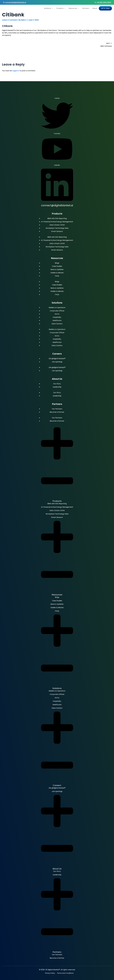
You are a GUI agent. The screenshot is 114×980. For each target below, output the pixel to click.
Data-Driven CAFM (57, 225)
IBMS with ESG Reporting (57, 218)
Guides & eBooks (57, 273)
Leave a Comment (10, 20)
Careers (57, 785)
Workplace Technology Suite (57, 228)
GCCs (57, 314)
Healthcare (57, 320)
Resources (74, 8)
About (95, 8)
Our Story (57, 384)
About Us (57, 869)
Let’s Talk (105, 8)
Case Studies (57, 266)
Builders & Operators (57, 308)
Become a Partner (57, 412)
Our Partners (57, 409)
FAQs (57, 276)
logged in (16, 71)
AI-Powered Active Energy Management (57, 222)
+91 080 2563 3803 (104, 2)
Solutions (49, 8)
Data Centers (57, 324)
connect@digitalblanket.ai (16, 2)
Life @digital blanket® (57, 359)
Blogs (57, 263)
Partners (86, 8)
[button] (57, 464)
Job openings (57, 362)
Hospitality (57, 317)
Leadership (57, 387)
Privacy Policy (50, 973)
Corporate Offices (57, 311)
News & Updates (57, 269)
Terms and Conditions (65, 973)
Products (61, 8)
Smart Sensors (57, 231)
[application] (52, 8)
